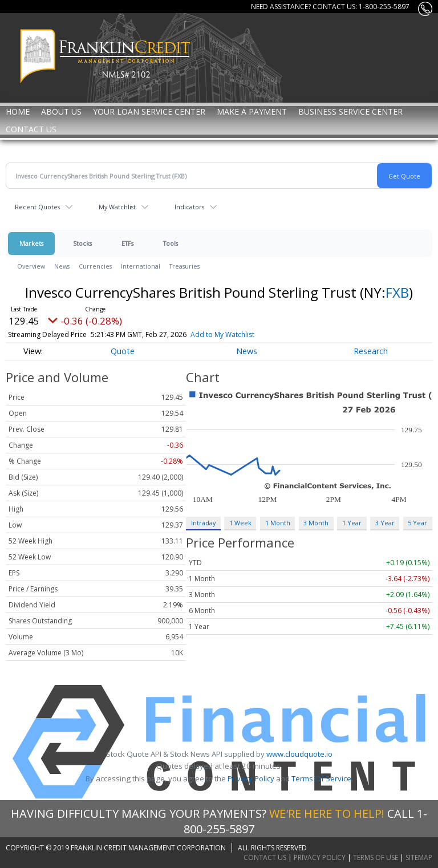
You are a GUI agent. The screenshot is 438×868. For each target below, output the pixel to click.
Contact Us (31, 129)
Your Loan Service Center (149, 111)
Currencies (95, 266)
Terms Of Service (321, 778)
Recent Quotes (37, 207)
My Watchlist (117, 207)
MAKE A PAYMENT (252, 111)
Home (18, 111)
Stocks (82, 243)
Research (371, 351)
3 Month (316, 523)
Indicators (189, 207)
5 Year (417, 523)
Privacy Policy (251, 778)
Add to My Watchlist (245, 334)
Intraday (203, 523)
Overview (31, 266)
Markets (31, 243)
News (62, 266)
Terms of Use (376, 857)
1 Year (352, 523)
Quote (123, 351)
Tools (171, 243)
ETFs (127, 243)
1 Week (240, 523)
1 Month (278, 523)
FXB (397, 292)
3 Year (385, 523)
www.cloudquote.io (299, 754)
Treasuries (184, 266)
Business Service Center (350, 111)
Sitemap (419, 857)
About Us (61, 111)
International (141, 266)
